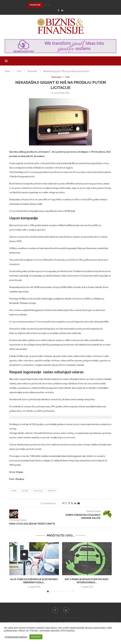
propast (52, 491)
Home (7, 71)
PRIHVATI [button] (36, 637)
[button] (45, 5)
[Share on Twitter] (72, 503)
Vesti (19, 71)
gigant (25, 491)
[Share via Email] (79, 503)
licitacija (38, 491)
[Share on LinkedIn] (75, 503)
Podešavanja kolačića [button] (16, 637)
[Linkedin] (62, 10)
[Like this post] (66, 503)
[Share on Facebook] (69, 503)
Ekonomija (32, 71)
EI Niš (14, 491)
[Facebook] (58, 10)
